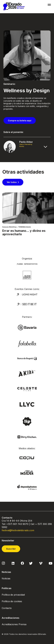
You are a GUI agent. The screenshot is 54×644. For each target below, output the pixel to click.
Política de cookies (12, 601)
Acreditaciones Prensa (14, 624)
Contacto (7, 608)
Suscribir (11, 549)
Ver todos (12, 182)
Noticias (6, 578)
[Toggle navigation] (49, 5)
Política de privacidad (13, 595)
